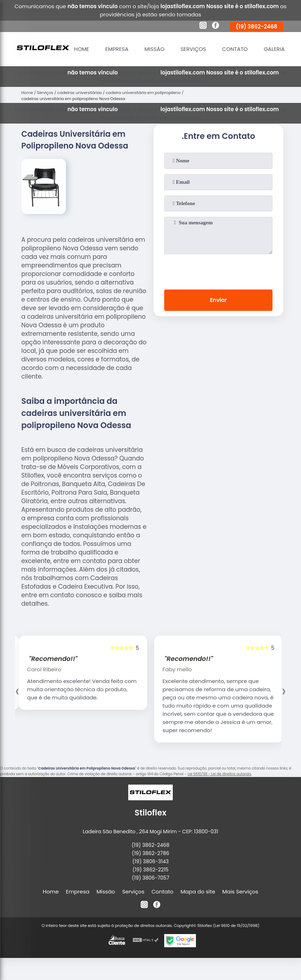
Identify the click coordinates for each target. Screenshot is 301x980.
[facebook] (216, 26)
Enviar (219, 300)
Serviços (193, 49)
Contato (235, 49)
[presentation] (218, 270)
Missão (155, 49)
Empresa (117, 49)
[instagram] (203, 26)
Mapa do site (198, 892)
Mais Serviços (240, 892)
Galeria (274, 49)
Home (82, 49)
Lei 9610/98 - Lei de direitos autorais (219, 774)
